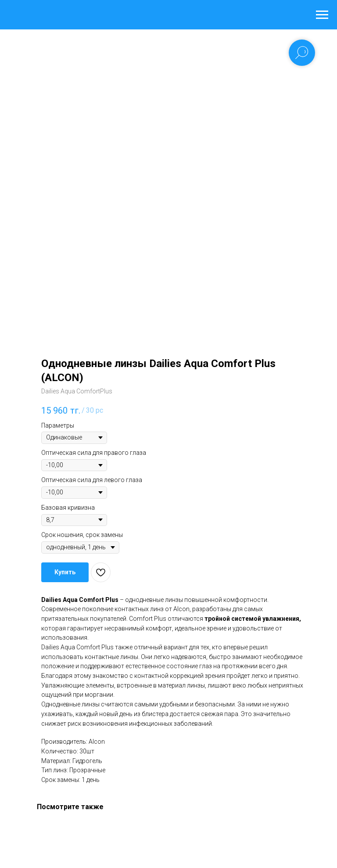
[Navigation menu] (322, 15)
